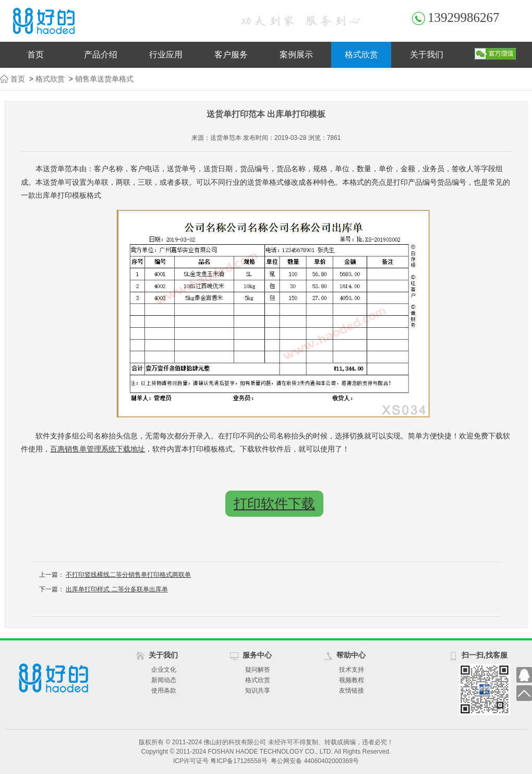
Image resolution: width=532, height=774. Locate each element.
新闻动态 (164, 680)
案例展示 (296, 55)
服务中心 (257, 655)
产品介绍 (101, 55)
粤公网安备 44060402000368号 (315, 761)
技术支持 (352, 670)
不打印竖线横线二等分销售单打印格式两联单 (128, 575)
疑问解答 (258, 670)
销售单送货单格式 (104, 79)
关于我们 (427, 55)
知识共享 (258, 690)
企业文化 (164, 670)
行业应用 (166, 55)
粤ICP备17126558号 (239, 761)
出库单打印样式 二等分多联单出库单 (117, 589)
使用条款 (164, 690)
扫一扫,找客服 (485, 655)
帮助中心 (351, 655)
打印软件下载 (274, 504)
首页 (35, 55)
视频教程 (352, 680)
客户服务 (231, 55)
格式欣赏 (361, 55)
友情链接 (352, 690)
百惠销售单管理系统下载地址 (98, 449)
